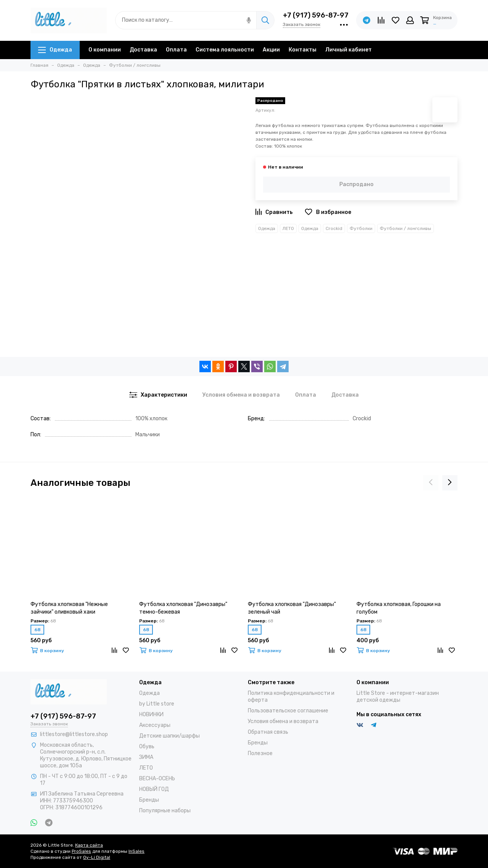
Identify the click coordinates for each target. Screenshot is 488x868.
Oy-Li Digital (97, 857)
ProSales (81, 851)
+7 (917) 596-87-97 (316, 15)
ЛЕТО (288, 228)
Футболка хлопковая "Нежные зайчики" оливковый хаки (69, 608)
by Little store (157, 704)
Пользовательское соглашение (288, 711)
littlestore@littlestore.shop (74, 734)
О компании (105, 50)
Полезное (260, 753)
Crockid (334, 228)
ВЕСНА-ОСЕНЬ (157, 779)
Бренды (149, 800)
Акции (271, 50)
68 (37, 630)
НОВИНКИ (151, 714)
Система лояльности (225, 50)
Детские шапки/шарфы (169, 736)
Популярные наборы (165, 811)
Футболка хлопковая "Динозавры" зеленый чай (292, 608)
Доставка (143, 50)
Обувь (147, 747)
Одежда (55, 50)
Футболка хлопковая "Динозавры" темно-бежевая (183, 608)
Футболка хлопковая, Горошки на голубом (399, 608)
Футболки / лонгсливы (405, 228)
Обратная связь (268, 732)
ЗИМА (146, 757)
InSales (136, 851)
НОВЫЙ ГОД (154, 789)
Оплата (176, 50)
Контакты (303, 50)
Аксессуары (155, 725)
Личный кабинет (348, 50)
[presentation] (431, 483)
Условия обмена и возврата (283, 721)
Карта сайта (89, 845)
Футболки (361, 228)
